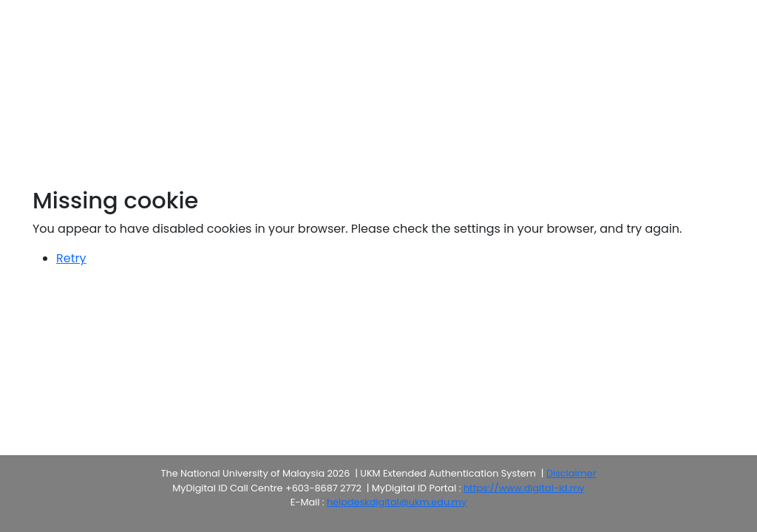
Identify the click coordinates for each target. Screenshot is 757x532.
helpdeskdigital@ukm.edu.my (397, 502)
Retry (71, 258)
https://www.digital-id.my (524, 488)
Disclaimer (571, 473)
